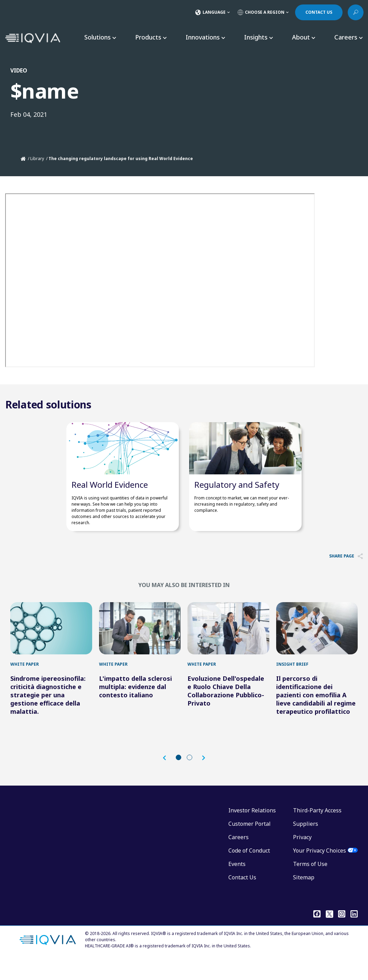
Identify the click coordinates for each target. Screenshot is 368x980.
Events (237, 885)
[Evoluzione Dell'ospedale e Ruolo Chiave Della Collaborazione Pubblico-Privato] (228, 644)
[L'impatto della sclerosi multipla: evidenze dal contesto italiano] (140, 644)
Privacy (302, 858)
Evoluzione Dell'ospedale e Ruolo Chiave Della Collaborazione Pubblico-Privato (226, 711)
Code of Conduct (249, 871)
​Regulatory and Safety (237, 495)
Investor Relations (252, 831)
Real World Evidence (110, 495)
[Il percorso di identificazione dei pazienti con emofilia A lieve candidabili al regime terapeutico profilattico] (317, 644)
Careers (239, 858)
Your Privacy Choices (320, 871)
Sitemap (304, 898)
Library (37, 159)
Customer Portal (250, 844)
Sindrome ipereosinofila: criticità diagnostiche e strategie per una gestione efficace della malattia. (48, 716)
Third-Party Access (317, 831)
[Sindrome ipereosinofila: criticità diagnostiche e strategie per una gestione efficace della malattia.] (51, 644)
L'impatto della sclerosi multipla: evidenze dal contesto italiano (136, 707)
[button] (168, 779)
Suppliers (306, 844)
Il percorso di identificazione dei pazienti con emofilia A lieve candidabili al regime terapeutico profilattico (316, 716)
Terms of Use (310, 885)
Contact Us (242, 898)
